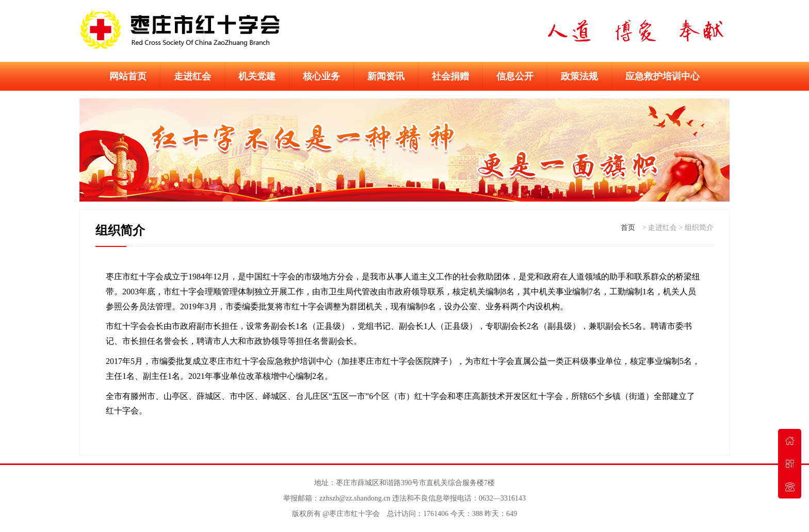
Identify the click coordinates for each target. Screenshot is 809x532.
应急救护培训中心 (662, 76)
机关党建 (257, 76)
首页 (628, 228)
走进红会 (192, 76)
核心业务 (321, 76)
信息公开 (515, 76)
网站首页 (128, 76)
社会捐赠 (450, 76)
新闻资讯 (386, 76)
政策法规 (579, 76)
